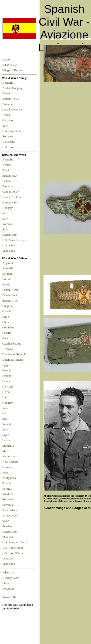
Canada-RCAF (12, 192)
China (6, 322)
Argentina (8, 263)
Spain (6, 229)
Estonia (7, 370)
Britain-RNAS (12, 99)
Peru (5, 473)
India (5, 408)
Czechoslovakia (12, 344)
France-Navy (11, 203)
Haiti (5, 397)
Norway (7, 467)
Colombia (8, 327)
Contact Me (9, 597)
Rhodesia (8, 494)
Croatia (7, 333)
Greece (7, 392)
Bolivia (7, 279)
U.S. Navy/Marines (14, 553)
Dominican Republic (15, 354)
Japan (6, 435)
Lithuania (8, 446)
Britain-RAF (11, 181)
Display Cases (11, 578)
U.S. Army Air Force (15, 542)
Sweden (7, 526)
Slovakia (8, 505)
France (7, 115)
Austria (7, 165)
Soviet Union (10, 516)
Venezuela (8, 559)
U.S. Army (9, 142)
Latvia (6, 440)
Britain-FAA (10, 176)
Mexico (7, 451)
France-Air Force (13, 197)
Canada (7, 311)
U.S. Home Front (13, 548)
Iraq (5, 419)
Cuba (5, 338)
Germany (9, 120)
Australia (8, 83)
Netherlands (10, 456)
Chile (6, 317)
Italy (6, 126)
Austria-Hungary (13, 88)
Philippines (9, 478)
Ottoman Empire (13, 131)
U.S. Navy (9, 147)
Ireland (7, 424)
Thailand (8, 537)
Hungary (8, 208)
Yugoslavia (9, 251)
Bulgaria (8, 104)
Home (6, 60)
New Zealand (10, 462)
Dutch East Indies (13, 360)
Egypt (6, 365)
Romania (8, 136)
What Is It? (9, 573)
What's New (10, 65)
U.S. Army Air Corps (15, 240)
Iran (5, 213)
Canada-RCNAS (13, 110)
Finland (7, 376)
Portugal (7, 489)
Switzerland (10, 235)
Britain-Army (10, 290)
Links (6, 583)
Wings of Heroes (12, 70)
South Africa (10, 510)
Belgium (7, 274)
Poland (7, 483)
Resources (8, 589)
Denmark (8, 349)
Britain (7, 93)
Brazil (7, 170)
